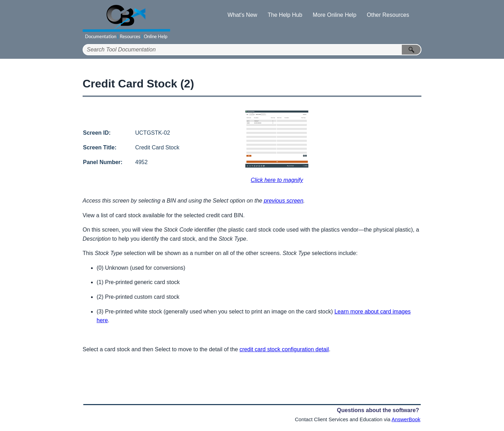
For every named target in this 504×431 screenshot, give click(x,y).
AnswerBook (406, 419)
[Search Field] (252, 50)
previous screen (284, 201)
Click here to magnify (277, 180)
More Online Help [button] (335, 15)
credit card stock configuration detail (284, 349)
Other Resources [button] (388, 15)
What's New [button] (242, 15)
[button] (412, 50)
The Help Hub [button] (285, 15)
